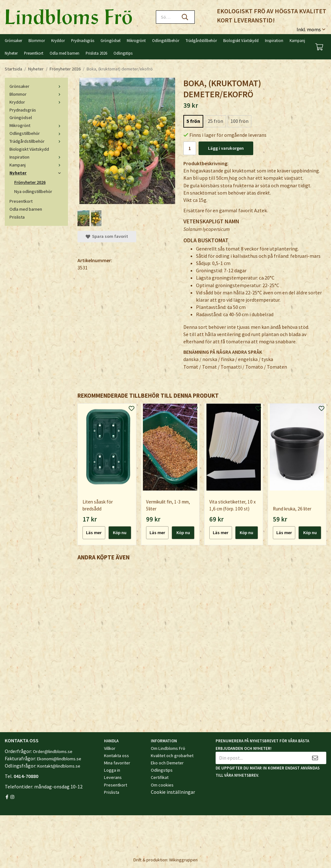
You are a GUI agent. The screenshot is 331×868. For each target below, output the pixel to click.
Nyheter (11, 53)
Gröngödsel (110, 40)
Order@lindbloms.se (53, 751)
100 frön (239, 121)
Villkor (110, 748)
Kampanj (297, 40)
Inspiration (274, 40)
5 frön (193, 121)
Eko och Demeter (167, 763)
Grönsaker (13, 40)
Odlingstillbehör (166, 40)
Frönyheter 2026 (30, 182)
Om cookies (162, 785)
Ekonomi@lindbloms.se (59, 759)
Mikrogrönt (136, 40)
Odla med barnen (64, 53)
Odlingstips (123, 53)
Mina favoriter (117, 763)
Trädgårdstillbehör (201, 40)
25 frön (215, 121)
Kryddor (58, 40)
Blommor (37, 40)
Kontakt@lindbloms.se (59, 766)
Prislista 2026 (96, 53)
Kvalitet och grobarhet (172, 756)
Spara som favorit (107, 236)
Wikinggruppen (183, 860)
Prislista (17, 217)
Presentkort (34, 53)
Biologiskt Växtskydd (241, 40)
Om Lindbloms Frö (168, 748)
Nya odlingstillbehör (33, 191)
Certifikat (160, 777)
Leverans (113, 777)
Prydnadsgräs (83, 40)
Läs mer (94, 533)
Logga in (112, 770)
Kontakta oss (116, 756)
